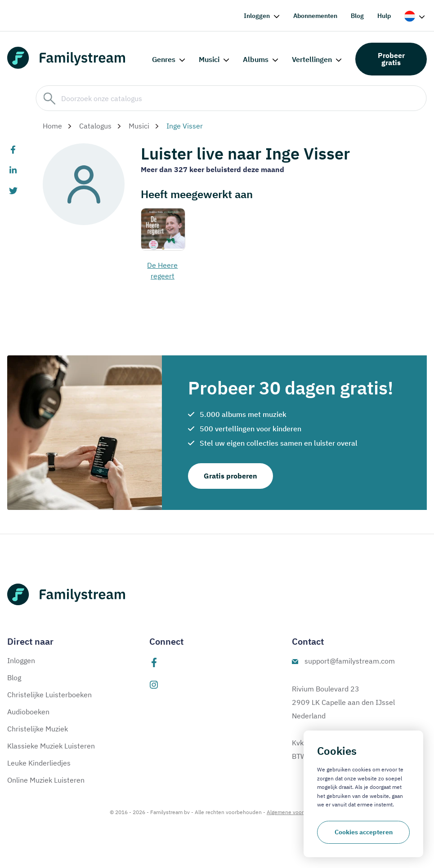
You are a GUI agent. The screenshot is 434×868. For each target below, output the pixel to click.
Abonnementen (315, 16)
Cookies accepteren (364, 832)
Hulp (384, 16)
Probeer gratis (391, 59)
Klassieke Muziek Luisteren (51, 746)
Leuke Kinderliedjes (39, 763)
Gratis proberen (230, 476)
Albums (256, 59)
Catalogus (95, 126)
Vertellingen (312, 59)
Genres (164, 59)
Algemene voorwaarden (295, 812)
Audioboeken (28, 712)
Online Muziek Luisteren (46, 780)
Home (52, 126)
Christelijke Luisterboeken (49, 695)
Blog (357, 16)
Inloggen (257, 16)
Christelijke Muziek (38, 729)
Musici (209, 59)
